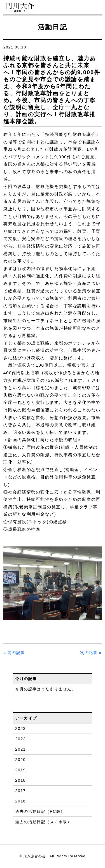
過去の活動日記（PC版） (40, 811)
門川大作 (20, 8)
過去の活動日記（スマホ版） (43, 822)
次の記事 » (91, 653)
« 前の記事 (14, 653)
